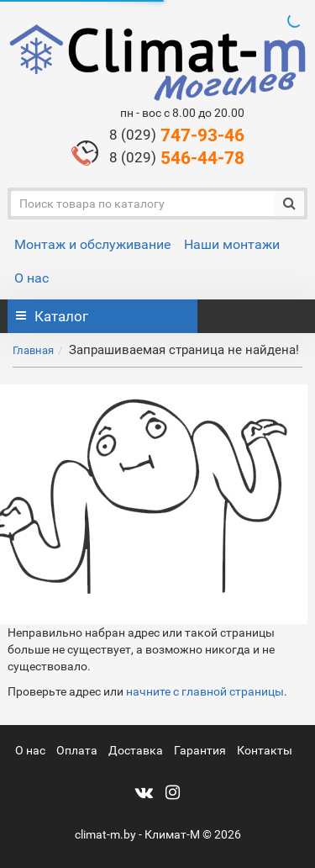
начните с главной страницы (205, 691)
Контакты (265, 750)
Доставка (136, 750)
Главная (33, 350)
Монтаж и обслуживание (92, 244)
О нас (31, 278)
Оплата (77, 750)
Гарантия (200, 750)
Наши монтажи (232, 244)
